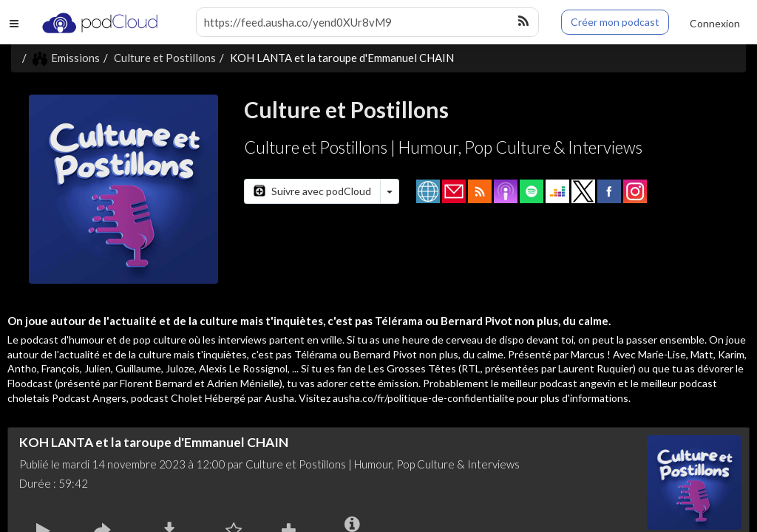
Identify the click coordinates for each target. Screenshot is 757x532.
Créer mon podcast (615, 22)
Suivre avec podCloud (312, 191)
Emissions (66, 58)
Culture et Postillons (165, 58)
